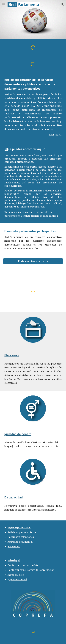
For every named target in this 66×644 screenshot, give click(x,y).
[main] (33, 107)
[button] (4, 4)
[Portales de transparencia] (33, 261)
